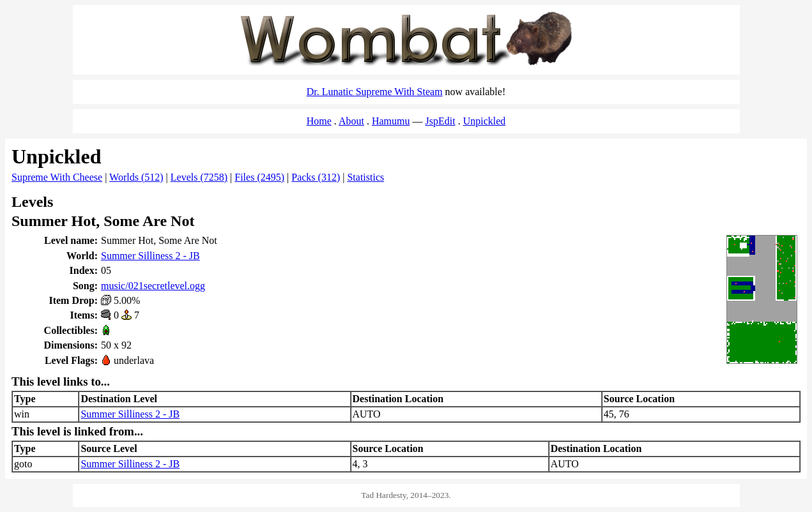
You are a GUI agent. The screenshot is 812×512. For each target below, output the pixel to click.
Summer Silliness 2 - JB (150, 256)
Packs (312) (316, 177)
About (351, 121)
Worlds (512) (136, 177)
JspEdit (440, 121)
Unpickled (485, 121)
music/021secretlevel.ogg (153, 286)
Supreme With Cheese (57, 177)
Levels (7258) (199, 177)
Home (319, 121)
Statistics (365, 177)
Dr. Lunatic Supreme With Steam (375, 92)
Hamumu (391, 121)
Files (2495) (259, 177)
